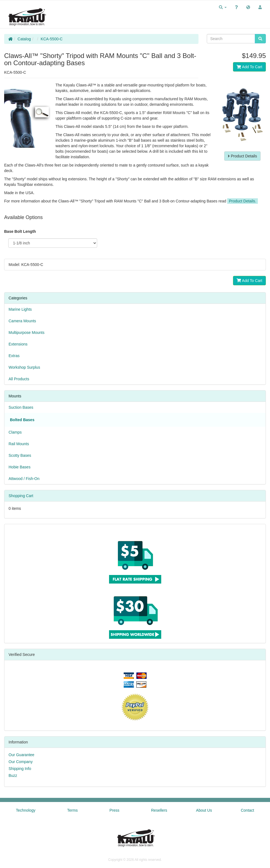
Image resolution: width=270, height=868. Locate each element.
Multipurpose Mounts (27, 333)
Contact (247, 810)
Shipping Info (20, 769)
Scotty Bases (20, 455)
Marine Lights (20, 309)
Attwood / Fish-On (24, 479)
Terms (72, 810)
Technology (26, 810)
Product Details (242, 156)
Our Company (21, 762)
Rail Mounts (19, 444)
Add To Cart (249, 67)
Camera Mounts (22, 321)
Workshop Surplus (24, 367)
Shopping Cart (21, 496)
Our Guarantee (21, 755)
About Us (204, 810)
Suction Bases (21, 407)
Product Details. (243, 201)
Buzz (13, 775)
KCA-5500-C (51, 39)
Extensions (18, 344)
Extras (14, 356)
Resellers (159, 810)
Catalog (24, 39)
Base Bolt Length (20, 231)
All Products (19, 379)
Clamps (15, 432)
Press (114, 810)
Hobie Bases (19, 467)
